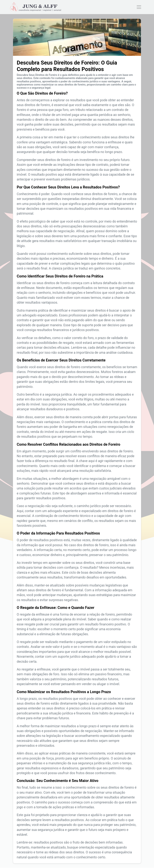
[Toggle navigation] (139, 7)
